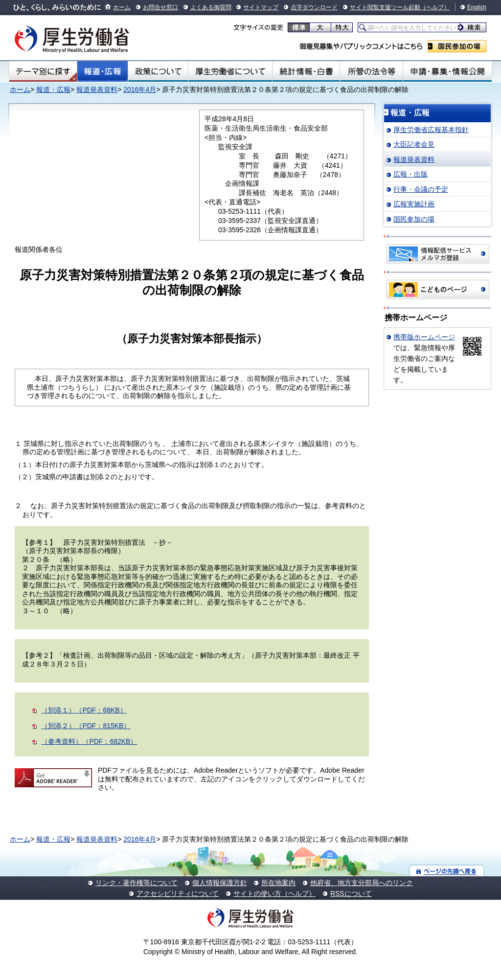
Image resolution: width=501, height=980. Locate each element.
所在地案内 (278, 883)
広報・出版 (410, 174)
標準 (299, 27)
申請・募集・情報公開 (447, 71)
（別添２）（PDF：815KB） (86, 726)
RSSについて (351, 893)
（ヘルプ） (435, 7)
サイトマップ (261, 7)
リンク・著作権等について (137, 883)
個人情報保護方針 (220, 883)
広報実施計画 (414, 204)
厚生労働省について (230, 71)
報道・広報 (102, 71)
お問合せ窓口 (160, 7)
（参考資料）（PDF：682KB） (89, 741)
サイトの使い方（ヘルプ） (274, 893)
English (477, 7)
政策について (158, 71)
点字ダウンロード (314, 7)
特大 (342, 27)
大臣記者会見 (414, 144)
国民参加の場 (457, 46)
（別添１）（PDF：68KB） (84, 710)
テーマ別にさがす (43, 71)
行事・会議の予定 (421, 189)
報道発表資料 (97, 89)
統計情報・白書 (306, 71)
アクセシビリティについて (178, 893)
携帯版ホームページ (424, 337)
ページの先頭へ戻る (447, 871)
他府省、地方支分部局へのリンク (362, 883)
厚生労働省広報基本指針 (431, 130)
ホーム (122, 7)
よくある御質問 (211, 7)
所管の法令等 (371, 71)
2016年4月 (140, 89)
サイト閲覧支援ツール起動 (385, 7)
